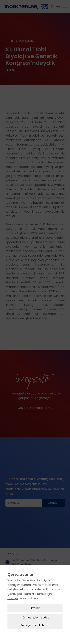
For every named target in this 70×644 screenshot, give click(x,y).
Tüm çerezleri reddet (35, 609)
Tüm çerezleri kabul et (35, 617)
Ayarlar (35, 600)
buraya (13, 590)
